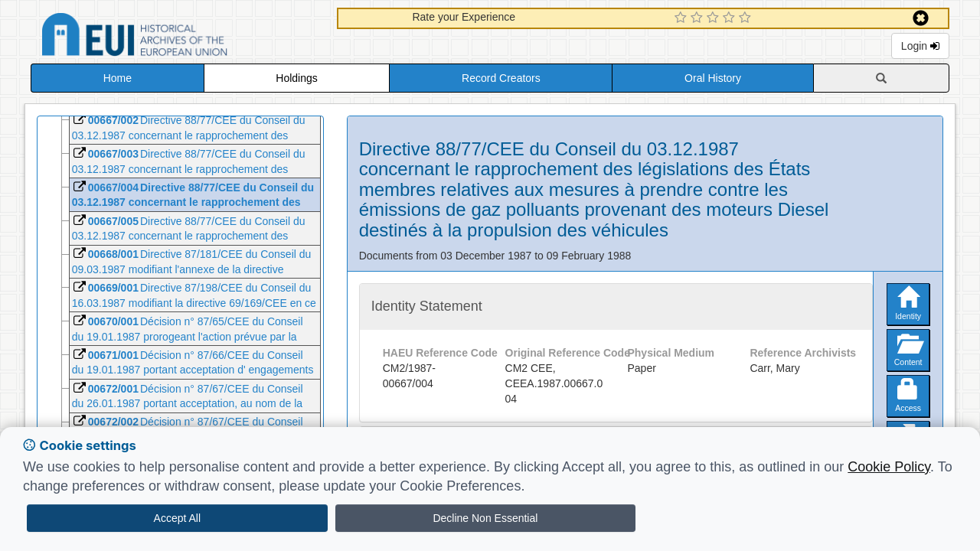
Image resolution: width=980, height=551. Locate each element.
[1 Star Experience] (683, 18)
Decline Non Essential (485, 518)
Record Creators (501, 78)
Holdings (296, 78)
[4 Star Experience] (731, 18)
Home (118, 78)
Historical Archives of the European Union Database (178, 37)
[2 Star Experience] (699, 18)
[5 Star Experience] (747, 18)
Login (920, 46)
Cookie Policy (889, 467)
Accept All (177, 518)
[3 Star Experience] (715, 18)
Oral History (713, 78)
